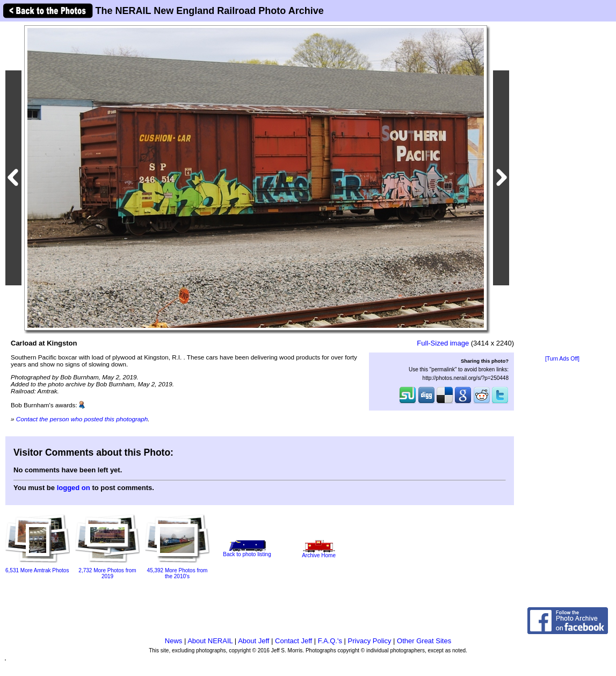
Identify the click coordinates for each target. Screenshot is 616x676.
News (174, 641)
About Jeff (253, 641)
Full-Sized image (443, 343)
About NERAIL (210, 641)
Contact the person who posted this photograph (82, 419)
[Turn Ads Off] (562, 359)
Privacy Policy (370, 641)
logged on (74, 488)
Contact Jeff (293, 641)
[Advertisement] (562, 189)
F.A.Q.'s (330, 641)
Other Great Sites (424, 641)
